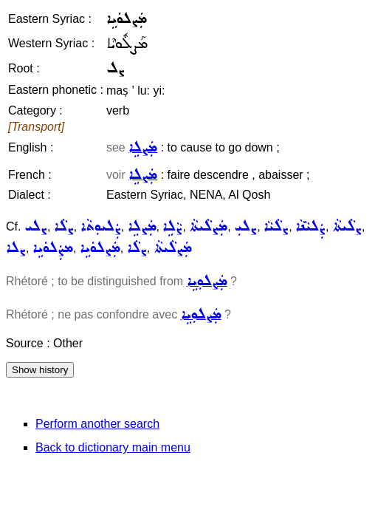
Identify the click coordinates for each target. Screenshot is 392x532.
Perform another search (97, 424)
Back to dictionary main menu (113, 447)
